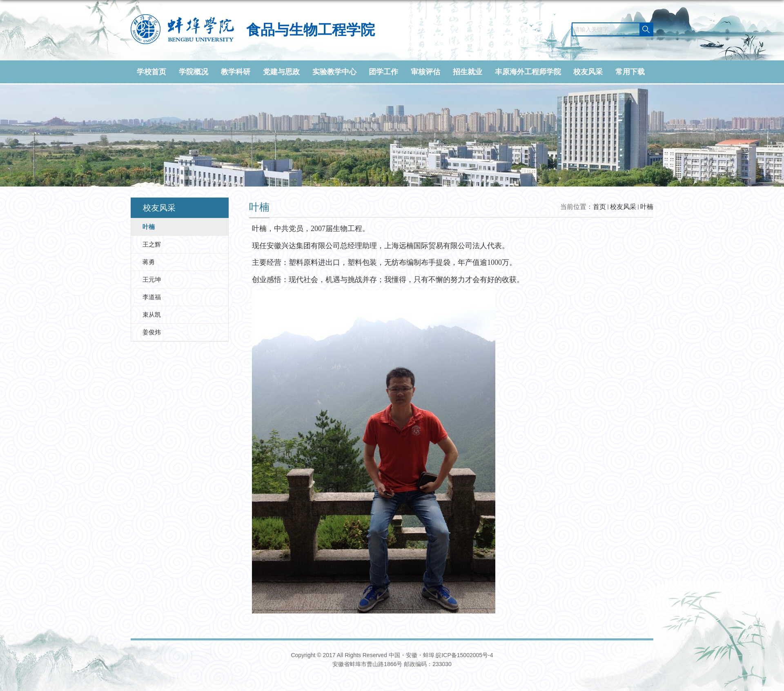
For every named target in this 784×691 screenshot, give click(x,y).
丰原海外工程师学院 (528, 72)
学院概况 (194, 72)
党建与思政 (281, 72)
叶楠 (647, 207)
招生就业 (468, 72)
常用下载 (630, 72)
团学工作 (383, 72)
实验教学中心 (334, 72)
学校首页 (151, 72)
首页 (599, 207)
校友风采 (588, 72)
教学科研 (236, 72)
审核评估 (425, 72)
